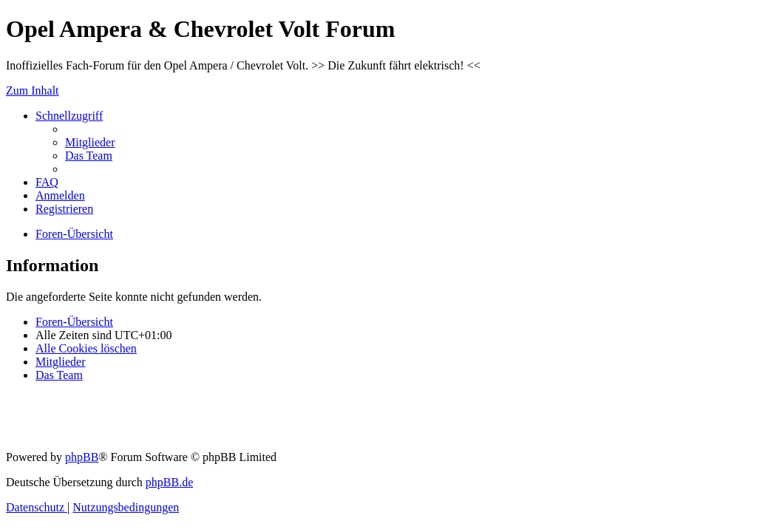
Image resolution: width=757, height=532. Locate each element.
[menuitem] (90, 142)
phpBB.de (169, 482)
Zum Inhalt (33, 91)
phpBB (82, 457)
